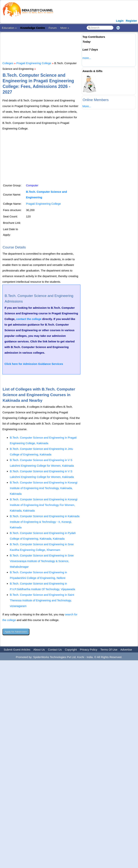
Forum (53, 28)
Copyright (71, 650)
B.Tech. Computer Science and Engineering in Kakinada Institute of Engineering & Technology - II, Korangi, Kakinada (45, 522)
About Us (39, 650)
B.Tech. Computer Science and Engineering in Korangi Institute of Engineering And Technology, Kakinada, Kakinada (44, 488)
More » (65, 28)
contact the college (29, 319)
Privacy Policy (89, 650)
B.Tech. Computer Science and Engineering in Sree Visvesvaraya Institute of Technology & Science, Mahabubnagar (42, 561)
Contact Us (55, 650)
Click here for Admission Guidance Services (34, 364)
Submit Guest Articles (17, 650)
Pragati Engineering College (34, 63)
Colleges (8, 63)
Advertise (126, 650)
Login (120, 21)
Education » (9, 28)
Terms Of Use (109, 650)
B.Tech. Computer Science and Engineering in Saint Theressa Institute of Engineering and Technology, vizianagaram (42, 600)
